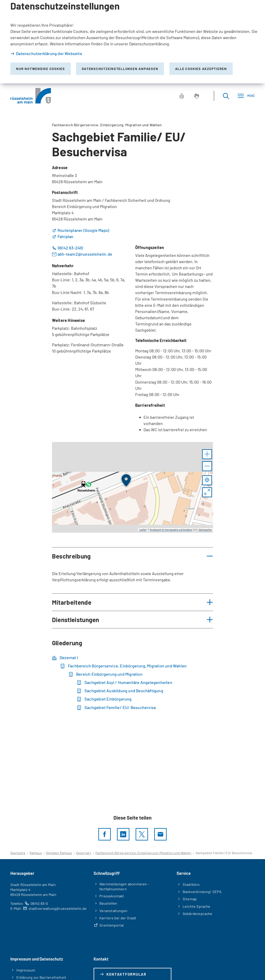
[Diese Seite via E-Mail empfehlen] (160, 834)
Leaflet (143, 530)
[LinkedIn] (123, 834)
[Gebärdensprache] (196, 96)
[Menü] (246, 96)
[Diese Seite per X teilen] (142, 834)
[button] (207, 454)
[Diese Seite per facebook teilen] (105, 834)
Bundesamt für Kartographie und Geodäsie (171, 530)
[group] (132, 487)
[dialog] (132, 42)
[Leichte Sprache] (182, 96)
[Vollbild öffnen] (207, 492)
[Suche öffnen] (226, 96)
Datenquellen (205, 530)
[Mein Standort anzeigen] (207, 480)
